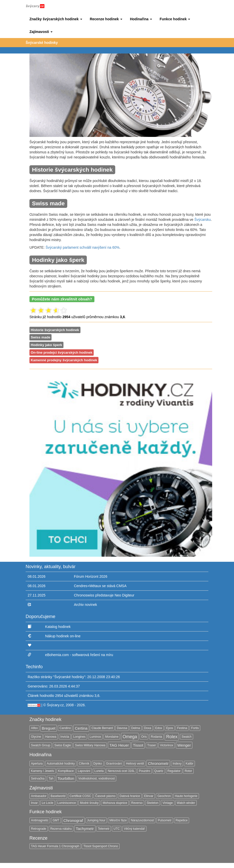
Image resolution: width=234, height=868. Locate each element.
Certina (81, 728)
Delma (136, 728)
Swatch (186, 737)
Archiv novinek (85, 605)
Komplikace (66, 771)
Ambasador (39, 796)
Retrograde (39, 829)
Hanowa (51, 737)
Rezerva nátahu (61, 829)
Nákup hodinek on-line (63, 636)
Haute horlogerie (186, 796)
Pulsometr (165, 820)
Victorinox (166, 745)
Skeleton (153, 803)
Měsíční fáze (118, 820)
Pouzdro (145, 771)
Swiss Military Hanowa (90, 745)
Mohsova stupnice (115, 803)
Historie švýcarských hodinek (55, 330)
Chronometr (158, 763)
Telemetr (104, 829)
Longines (79, 737)
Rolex (172, 737)
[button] (56, 19)
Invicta (65, 737)
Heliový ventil (135, 764)
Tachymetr (85, 829)
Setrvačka (38, 779)
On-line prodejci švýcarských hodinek (62, 352)
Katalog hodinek (58, 627)
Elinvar (149, 796)
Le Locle (48, 803)
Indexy (177, 764)
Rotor (188, 771)
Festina (182, 728)
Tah (51, 779)
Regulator (174, 771)
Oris (144, 737)
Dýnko (98, 764)
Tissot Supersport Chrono (101, 846)
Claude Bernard (102, 728)
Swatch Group (41, 745)
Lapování (84, 771)
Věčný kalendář (134, 829)
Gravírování (114, 764)
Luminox (95, 737)
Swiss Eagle (63, 745)
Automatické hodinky (61, 764)
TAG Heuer (119, 745)
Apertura (37, 764)
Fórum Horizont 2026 (91, 576)
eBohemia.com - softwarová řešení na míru (79, 655)
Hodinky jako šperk (46, 345)
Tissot (138, 745)
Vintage (168, 803)
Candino (65, 728)
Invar (34, 803)
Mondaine (112, 737)
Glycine (36, 737)
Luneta (99, 771)
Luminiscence (67, 803)
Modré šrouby (89, 803)
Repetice (182, 820)
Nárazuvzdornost (142, 820)
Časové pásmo (105, 796)
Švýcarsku (203, 220)
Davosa (122, 728)
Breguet (49, 728)
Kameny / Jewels (43, 771)
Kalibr (189, 764)
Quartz (159, 771)
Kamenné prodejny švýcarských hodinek (64, 360)
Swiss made (40, 337)
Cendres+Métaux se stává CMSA (100, 586)
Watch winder (186, 803)
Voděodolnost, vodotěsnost (96, 779)
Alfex (34, 728)
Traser (152, 745)
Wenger (184, 745)
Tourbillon (66, 778)
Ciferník (84, 764)
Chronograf (73, 820)
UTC (117, 829)
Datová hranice (130, 796)
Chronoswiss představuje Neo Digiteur (104, 595)
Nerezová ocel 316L (121, 771)
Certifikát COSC (80, 796)
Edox (159, 728)
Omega (130, 737)
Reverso (137, 803)
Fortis (195, 728)
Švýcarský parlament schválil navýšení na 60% (83, 247)
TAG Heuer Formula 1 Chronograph (55, 846)
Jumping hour (96, 820)
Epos (170, 728)
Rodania (156, 737)
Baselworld (58, 796)
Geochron (164, 796)
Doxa (148, 728)
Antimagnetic (40, 820)
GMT (56, 820)
